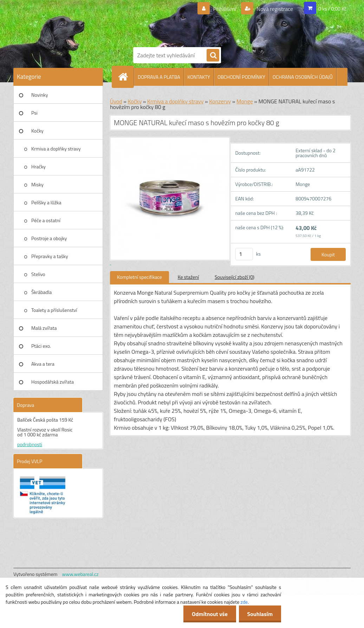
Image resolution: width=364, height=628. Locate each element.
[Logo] (189, 22)
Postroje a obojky (49, 238)
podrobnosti (30, 444)
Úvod (116, 101)
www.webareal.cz (80, 574)
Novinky (40, 95)
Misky (37, 184)
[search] (213, 56)
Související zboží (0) (235, 277)
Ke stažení (188, 277)
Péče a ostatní (46, 220)
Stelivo (38, 274)
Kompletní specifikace (139, 277)
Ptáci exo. (41, 346)
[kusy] (244, 254)
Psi (34, 113)
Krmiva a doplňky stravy (56, 149)
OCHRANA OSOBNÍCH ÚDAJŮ (303, 77)
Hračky (38, 166)
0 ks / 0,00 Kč (332, 9)
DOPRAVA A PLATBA (159, 77)
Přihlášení (225, 9)
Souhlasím (259, 614)
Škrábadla (41, 292)
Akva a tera (43, 364)
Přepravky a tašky (50, 256)
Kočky (37, 131)
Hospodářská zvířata (53, 382)
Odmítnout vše (209, 614)
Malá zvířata (44, 328)
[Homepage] (126, 77)
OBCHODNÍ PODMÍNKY (241, 77)
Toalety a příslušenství (54, 310)
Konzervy (220, 101)
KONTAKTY (199, 77)
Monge (245, 101)
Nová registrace (274, 9)
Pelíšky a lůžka (46, 202)
